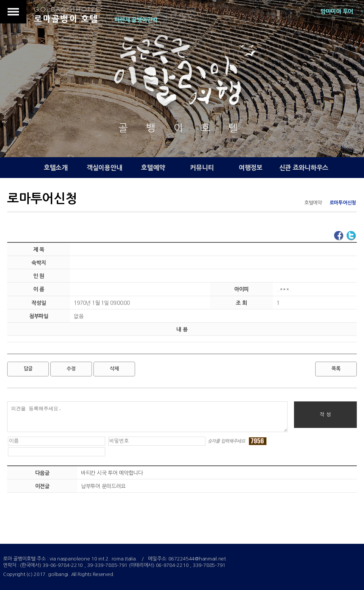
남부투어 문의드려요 (103, 486)
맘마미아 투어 (337, 12)
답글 (28, 369)
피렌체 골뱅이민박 (136, 20)
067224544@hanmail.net (197, 559)
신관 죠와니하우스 (304, 168)
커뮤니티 (202, 168)
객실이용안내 (104, 168)
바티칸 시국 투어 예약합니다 (112, 473)
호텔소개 (56, 168)
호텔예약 (153, 168)
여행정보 (251, 168)
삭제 (114, 369)
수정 (71, 369)
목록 (336, 369)
